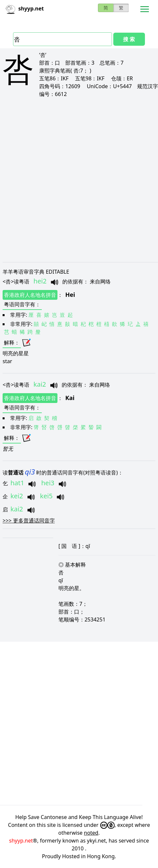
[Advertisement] (79, 180)
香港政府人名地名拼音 (30, 295)
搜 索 (129, 39)
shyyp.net (21, 841)
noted (91, 833)
